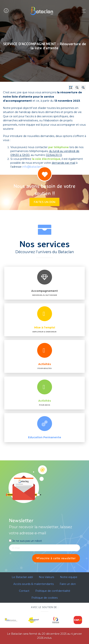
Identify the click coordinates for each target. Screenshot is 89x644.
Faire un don (68, 584)
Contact (24, 591)
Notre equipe (69, 577)
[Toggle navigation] (83, 11)
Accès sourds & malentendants (34, 584)
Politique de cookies (44, 598)
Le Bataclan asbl (22, 577)
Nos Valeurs (46, 577)
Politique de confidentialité (53, 591)
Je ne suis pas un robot (25, 541)
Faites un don (44, 202)
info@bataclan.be (34, 167)
